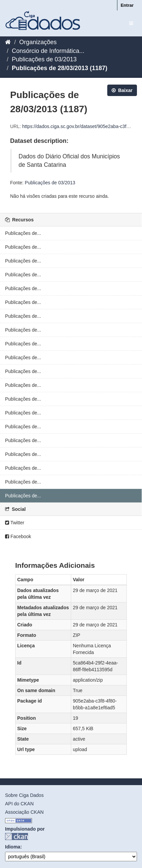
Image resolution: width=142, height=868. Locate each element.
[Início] (8, 42)
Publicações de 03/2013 (44, 59)
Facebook (18, 536)
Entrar (127, 5)
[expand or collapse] (131, 23)
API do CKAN (19, 804)
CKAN (17, 836)
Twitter (15, 523)
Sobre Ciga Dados (24, 795)
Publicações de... (23, 233)
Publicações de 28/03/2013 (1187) (60, 68)
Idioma (13, 847)
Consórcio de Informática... (48, 51)
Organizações (38, 42)
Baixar (122, 90)
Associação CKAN (24, 812)
